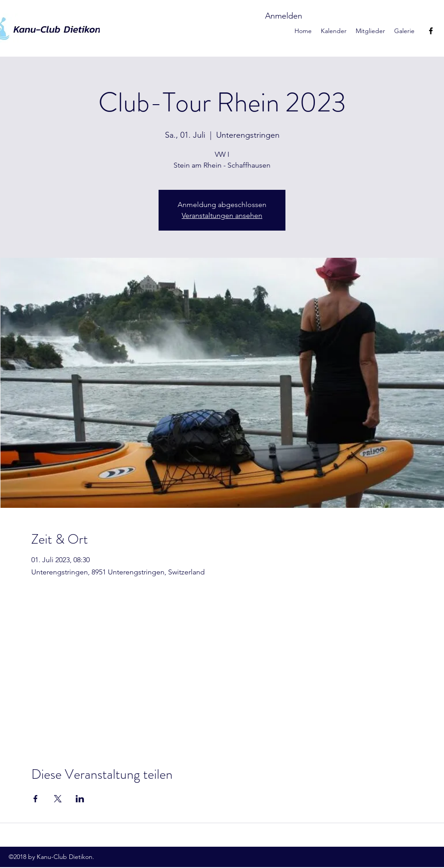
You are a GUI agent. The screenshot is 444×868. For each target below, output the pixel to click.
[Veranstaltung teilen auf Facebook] (36, 799)
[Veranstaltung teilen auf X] (58, 799)
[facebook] (431, 31)
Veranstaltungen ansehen (222, 215)
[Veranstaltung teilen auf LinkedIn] (80, 799)
